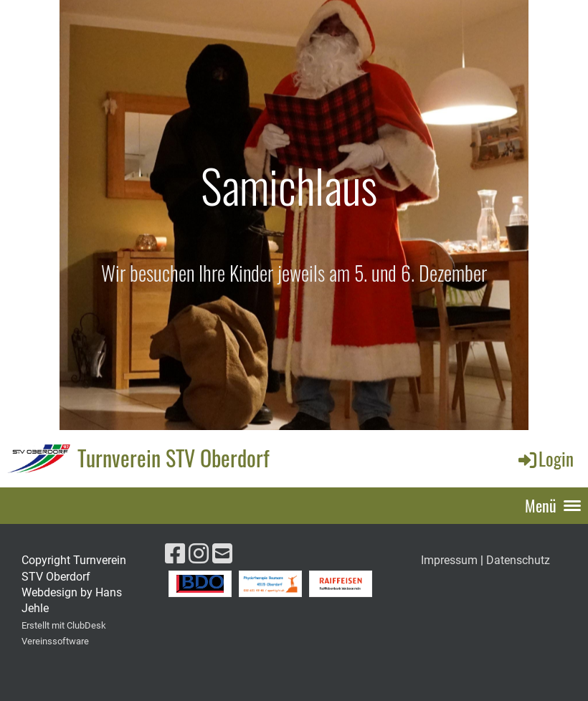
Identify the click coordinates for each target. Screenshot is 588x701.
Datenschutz (518, 560)
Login (545, 458)
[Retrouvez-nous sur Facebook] (175, 554)
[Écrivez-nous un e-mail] (222, 554)
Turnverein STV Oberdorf (174, 458)
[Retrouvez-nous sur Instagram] (199, 554)
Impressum (449, 560)
